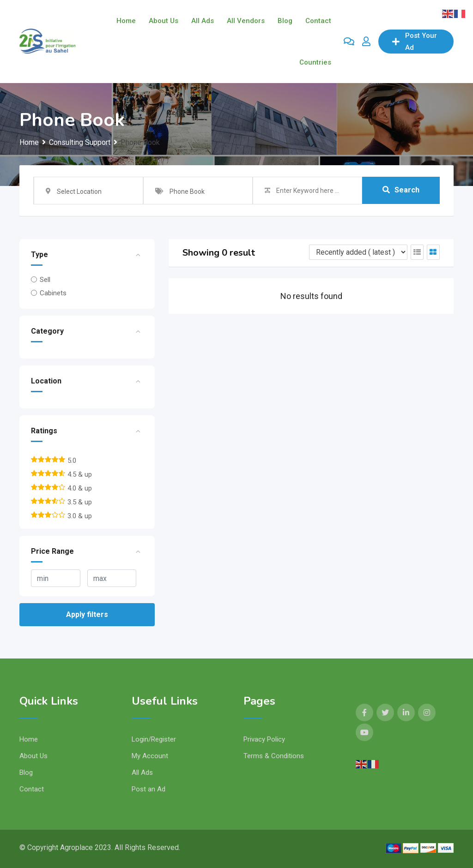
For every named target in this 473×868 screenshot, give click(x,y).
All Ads (203, 21)
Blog (285, 21)
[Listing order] (358, 252)
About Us (164, 21)
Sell (45, 280)
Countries (315, 62)
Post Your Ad (415, 42)
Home (126, 21)
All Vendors (246, 21)
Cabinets (53, 293)
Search (401, 190)
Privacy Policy (264, 739)
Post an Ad (149, 789)
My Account (150, 756)
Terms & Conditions (274, 756)
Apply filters (87, 614)
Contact (318, 21)
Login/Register (154, 739)
